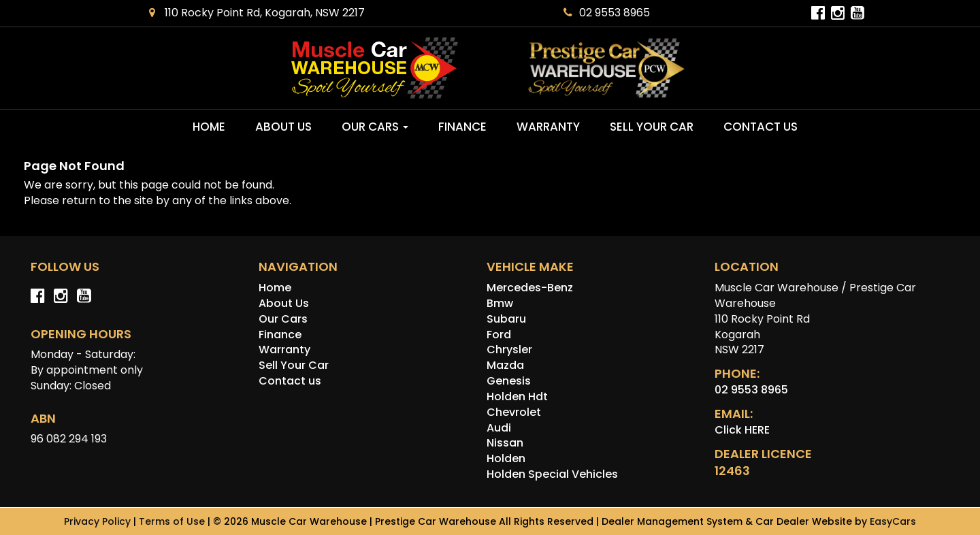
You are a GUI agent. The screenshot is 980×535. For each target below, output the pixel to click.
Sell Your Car (652, 127)
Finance (462, 127)
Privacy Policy (99, 521)
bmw (500, 303)
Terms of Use (173, 521)
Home (209, 127)
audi (499, 428)
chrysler (509, 350)
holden (506, 458)
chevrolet (514, 412)
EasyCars (893, 521)
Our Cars (375, 127)
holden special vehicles (552, 474)
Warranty (548, 127)
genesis (509, 381)
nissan (505, 443)
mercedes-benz (530, 288)
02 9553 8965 (607, 13)
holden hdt (517, 396)
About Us (283, 127)
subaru (506, 319)
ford (499, 335)
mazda (505, 365)
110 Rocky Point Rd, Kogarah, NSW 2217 (257, 13)
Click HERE (742, 430)
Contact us (761, 127)
